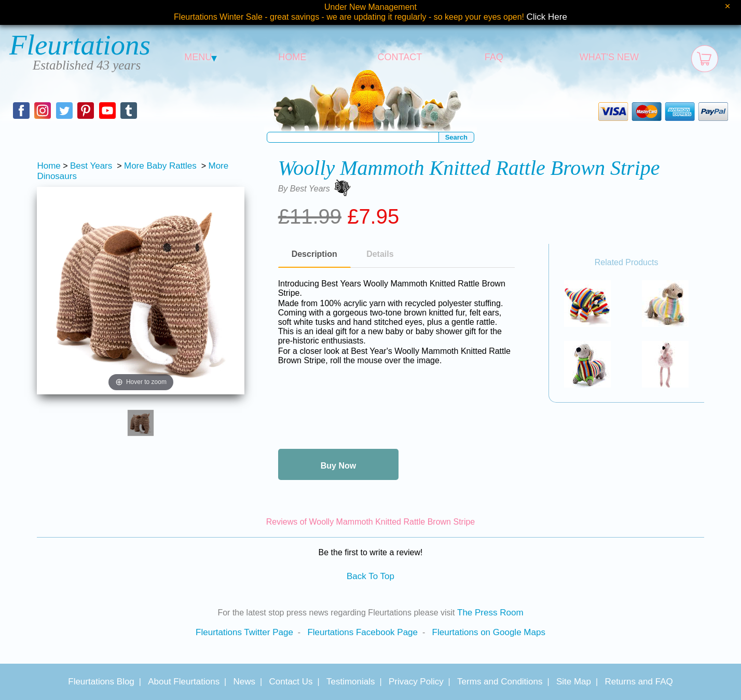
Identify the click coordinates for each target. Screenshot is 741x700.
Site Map (574, 682)
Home (49, 166)
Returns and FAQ (639, 682)
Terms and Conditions (500, 682)
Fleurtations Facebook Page (362, 632)
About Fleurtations (184, 682)
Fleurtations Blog (101, 682)
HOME (292, 57)
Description (314, 254)
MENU (201, 57)
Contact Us (291, 682)
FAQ (494, 57)
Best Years (91, 166)
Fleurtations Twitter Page (244, 632)
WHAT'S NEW (609, 57)
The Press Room (490, 613)
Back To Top (371, 576)
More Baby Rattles (160, 166)
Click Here (547, 17)
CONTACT (400, 57)
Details (380, 254)
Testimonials (351, 682)
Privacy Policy (416, 682)
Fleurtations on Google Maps (489, 632)
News (245, 682)
